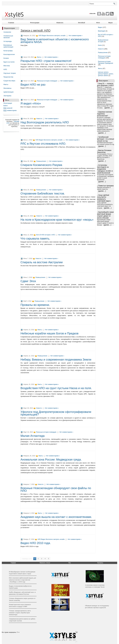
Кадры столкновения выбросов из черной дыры (20, 587)
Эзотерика (7, 96)
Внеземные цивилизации (8, 46)
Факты (6, 84)
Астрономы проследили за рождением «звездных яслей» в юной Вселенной (105, 169)
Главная (11, 23)
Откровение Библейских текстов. (43, 193)
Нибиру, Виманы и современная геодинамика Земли (56, 360)
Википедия (102, 31)
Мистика (7, 66)
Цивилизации (9, 92)
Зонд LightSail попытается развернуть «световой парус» (104, 198)
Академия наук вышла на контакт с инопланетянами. (56, 517)
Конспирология (9, 54)
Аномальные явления (8, 37)
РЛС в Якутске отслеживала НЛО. (43, 144)
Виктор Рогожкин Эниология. (104, 151)
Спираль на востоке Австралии (42, 262)
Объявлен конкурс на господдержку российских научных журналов (97, 607)
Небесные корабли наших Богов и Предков (49, 333)
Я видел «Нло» (31, 103)
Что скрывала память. (35, 238)
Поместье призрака (106, 186)
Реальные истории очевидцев (47, 81)
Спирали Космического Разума (41, 165)
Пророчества (8, 77)
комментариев (10, 111)
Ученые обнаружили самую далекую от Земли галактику (22, 599)
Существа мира (9, 81)
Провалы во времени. (35, 305)
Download (81, 23)
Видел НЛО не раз (33, 85)
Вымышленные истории (103, 41)
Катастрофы (8, 51)
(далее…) (108, 108)
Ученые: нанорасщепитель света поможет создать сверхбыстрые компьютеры (20, 613)
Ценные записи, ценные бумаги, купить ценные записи (106, 74)
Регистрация (35, 23)
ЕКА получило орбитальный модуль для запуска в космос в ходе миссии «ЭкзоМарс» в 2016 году (22, 580)
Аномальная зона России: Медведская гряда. (51, 459)
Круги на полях (9, 62)
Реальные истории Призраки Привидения (106, 62)
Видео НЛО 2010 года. (36, 543)
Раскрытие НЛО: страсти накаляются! (46, 61)
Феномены (7, 88)
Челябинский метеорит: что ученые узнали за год (106, 139)
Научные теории (10, 73)
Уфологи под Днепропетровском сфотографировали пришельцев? (56, 413)
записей (8, 108)
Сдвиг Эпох (28, 281)
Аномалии (7, 32)
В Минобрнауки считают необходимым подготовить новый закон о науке (22, 573)
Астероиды (8, 41)
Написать (60, 23)
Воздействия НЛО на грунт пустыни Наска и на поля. (56, 388)
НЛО (5, 69)
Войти (6, 106)
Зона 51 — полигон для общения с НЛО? (105, 84)
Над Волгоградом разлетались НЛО (45, 122)
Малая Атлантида (33, 436)
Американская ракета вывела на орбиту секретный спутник (22, 620)
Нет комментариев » (76, 36)
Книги (100, 45)
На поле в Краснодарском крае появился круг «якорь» (57, 220)
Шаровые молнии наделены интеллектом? (105, 114)
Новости (39, 119)
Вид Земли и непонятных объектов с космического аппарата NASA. (55, 41)
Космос (6, 58)
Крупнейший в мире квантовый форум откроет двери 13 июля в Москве (105, 215)
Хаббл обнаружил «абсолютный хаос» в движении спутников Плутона (22, 593)
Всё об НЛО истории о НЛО (46, 235)
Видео (110, 23)
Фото (98, 23)
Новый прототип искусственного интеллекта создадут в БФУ (20, 605)
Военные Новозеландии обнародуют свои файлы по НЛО (56, 489)
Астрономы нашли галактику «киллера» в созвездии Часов (95, 586)
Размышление (41, 161)
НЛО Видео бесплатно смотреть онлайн (52, 36)
